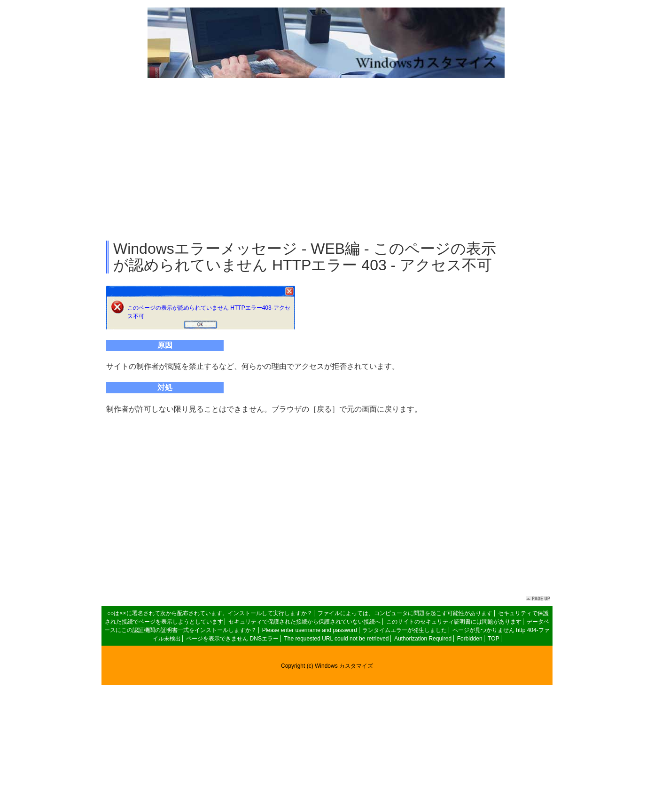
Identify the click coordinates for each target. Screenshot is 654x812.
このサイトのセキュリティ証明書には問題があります (454, 622)
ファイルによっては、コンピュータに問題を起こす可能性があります (405, 613)
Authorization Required (423, 639)
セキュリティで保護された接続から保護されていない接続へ (304, 622)
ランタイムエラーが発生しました (405, 630)
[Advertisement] (327, 160)
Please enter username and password (310, 630)
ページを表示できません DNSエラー (232, 639)
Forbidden (470, 639)
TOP (493, 639)
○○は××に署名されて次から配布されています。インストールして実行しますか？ (210, 613)
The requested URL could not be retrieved (336, 639)
